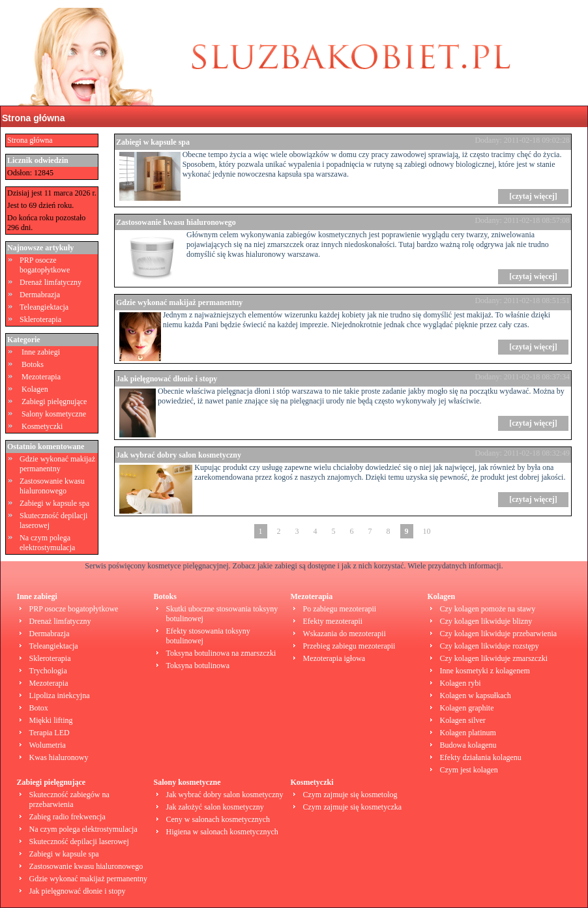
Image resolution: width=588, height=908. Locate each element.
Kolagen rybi (461, 683)
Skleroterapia (40, 319)
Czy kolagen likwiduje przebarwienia (499, 634)
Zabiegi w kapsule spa (54, 503)
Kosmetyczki (42, 426)
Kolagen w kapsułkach (476, 696)
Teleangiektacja (44, 307)
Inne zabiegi (41, 352)
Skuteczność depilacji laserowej (79, 842)
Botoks (33, 364)
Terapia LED (50, 733)
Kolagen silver (463, 720)
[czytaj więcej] (533, 196)
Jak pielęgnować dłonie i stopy (167, 379)
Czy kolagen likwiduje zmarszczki (494, 658)
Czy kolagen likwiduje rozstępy (490, 646)
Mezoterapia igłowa (334, 658)
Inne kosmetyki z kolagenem (485, 671)
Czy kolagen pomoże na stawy (488, 609)
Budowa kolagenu (468, 745)
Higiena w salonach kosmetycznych (222, 832)
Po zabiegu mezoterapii (340, 609)
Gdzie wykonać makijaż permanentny (57, 464)
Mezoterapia (41, 377)
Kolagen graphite (467, 708)
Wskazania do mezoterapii (345, 634)
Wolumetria (48, 745)
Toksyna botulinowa (198, 666)
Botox (39, 708)
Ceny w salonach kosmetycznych (218, 819)
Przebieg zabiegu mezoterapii (349, 646)
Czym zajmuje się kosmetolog (350, 795)
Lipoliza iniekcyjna (60, 696)
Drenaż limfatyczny (51, 282)
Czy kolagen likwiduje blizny (486, 621)
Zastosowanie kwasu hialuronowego (52, 486)
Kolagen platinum (468, 733)
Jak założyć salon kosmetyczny (215, 807)
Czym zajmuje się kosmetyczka (353, 807)
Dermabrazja (40, 295)
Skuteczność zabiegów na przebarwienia (69, 799)
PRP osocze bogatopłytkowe (45, 265)
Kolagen (35, 389)
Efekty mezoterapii (333, 621)
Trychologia (48, 671)
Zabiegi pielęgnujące (54, 402)
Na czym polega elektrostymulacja (47, 543)
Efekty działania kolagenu (481, 757)
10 (427, 531)
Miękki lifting (51, 720)
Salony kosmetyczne (54, 414)
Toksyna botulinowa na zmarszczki (221, 653)
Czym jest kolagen (469, 770)
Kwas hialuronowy (59, 757)
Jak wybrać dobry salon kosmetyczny (179, 455)
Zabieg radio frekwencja (67, 817)
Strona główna (33, 118)
